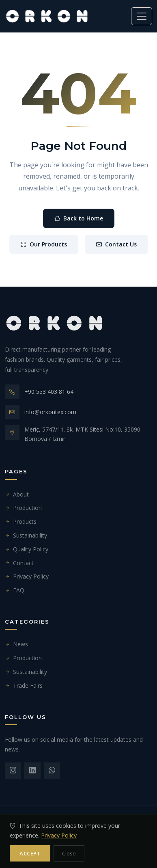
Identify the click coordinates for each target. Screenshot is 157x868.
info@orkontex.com (50, 412)
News (16, 644)
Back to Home (79, 218)
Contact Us (116, 244)
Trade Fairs (24, 686)
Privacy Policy (27, 576)
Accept (30, 853)
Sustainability (26, 535)
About (17, 494)
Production (23, 508)
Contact (19, 563)
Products (21, 521)
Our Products (44, 244)
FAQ (15, 590)
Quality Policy (27, 549)
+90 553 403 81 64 (49, 392)
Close (69, 853)
